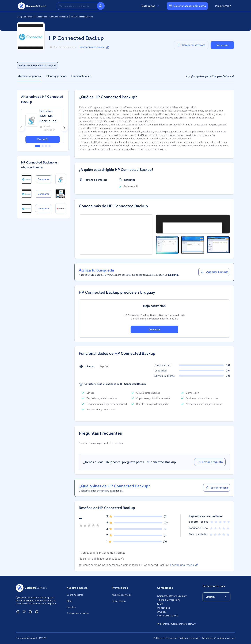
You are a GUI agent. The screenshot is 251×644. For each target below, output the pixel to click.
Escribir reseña (216, 488)
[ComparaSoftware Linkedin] (18, 612)
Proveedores (120, 588)
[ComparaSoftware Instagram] (37, 612)
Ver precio (222, 45)
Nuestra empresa (77, 588)
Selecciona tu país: (214, 586)
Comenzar (154, 329)
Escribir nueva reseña (95, 47)
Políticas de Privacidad (165, 638)
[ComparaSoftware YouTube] (24, 612)
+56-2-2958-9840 (168, 616)
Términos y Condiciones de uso (219, 638)
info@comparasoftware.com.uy (176, 624)
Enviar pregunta (210, 462)
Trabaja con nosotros (78, 613)
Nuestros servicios (122, 595)
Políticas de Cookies (189, 638)
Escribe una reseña (185, 565)
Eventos (71, 607)
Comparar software (191, 45)
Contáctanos (165, 588)
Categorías (151, 6)
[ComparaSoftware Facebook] (30, 612)
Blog (69, 601)
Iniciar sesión (223, 6)
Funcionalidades (81, 76)
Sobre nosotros (75, 595)
